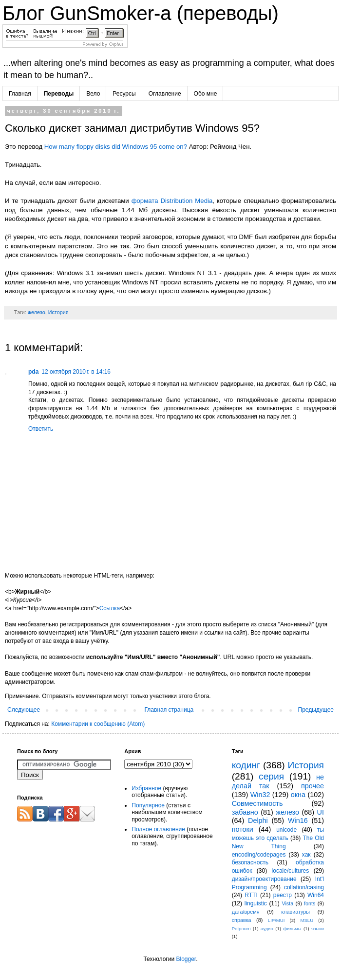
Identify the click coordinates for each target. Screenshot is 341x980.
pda (33, 372)
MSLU (307, 920)
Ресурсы (124, 94)
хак (306, 855)
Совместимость (257, 803)
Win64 (316, 895)
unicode (286, 830)
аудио (267, 929)
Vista (287, 903)
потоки (243, 829)
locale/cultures (291, 871)
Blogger (186, 959)
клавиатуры (295, 912)
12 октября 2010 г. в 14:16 (76, 372)
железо (37, 312)
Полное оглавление (158, 829)
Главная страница (169, 710)
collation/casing (304, 887)
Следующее (24, 710)
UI (321, 812)
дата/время (246, 912)
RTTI (251, 895)
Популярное (148, 805)
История (58, 312)
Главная (20, 94)
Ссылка (110, 608)
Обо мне (206, 94)
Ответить (41, 429)
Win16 (298, 820)
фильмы (292, 929)
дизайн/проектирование (264, 879)
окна (298, 795)
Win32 (260, 795)
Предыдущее (316, 710)
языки (318, 929)
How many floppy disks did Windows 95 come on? (116, 147)
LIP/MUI (276, 920)
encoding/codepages (259, 855)
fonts (310, 903)
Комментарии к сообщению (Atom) (98, 724)
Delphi (258, 820)
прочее (313, 786)
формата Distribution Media (172, 201)
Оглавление (165, 94)
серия (271, 776)
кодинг (246, 765)
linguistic (256, 903)
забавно (245, 812)
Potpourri (241, 929)
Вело (93, 94)
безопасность (250, 862)
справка (242, 920)
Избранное (146, 788)
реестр (283, 895)
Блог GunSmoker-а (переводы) (141, 13)
